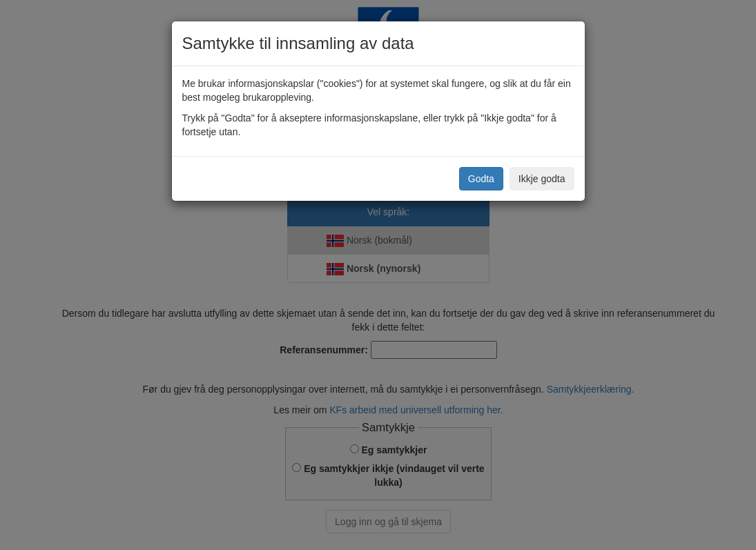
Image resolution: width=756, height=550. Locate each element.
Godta (481, 179)
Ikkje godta (542, 179)
